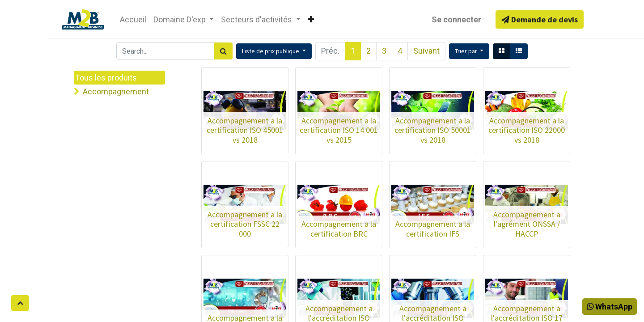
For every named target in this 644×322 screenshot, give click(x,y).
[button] (469, 51)
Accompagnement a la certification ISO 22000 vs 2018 (527, 130)
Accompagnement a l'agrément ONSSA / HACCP (527, 224)
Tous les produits (106, 78)
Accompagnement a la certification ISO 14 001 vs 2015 (339, 130)
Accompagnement (116, 91)
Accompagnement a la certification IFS (433, 229)
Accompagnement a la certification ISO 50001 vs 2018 (433, 130)
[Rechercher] (223, 51)
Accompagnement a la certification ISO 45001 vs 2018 (245, 130)
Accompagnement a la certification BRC (339, 229)
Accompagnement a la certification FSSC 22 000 (245, 224)
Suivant (426, 51)
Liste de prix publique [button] (271, 51)
